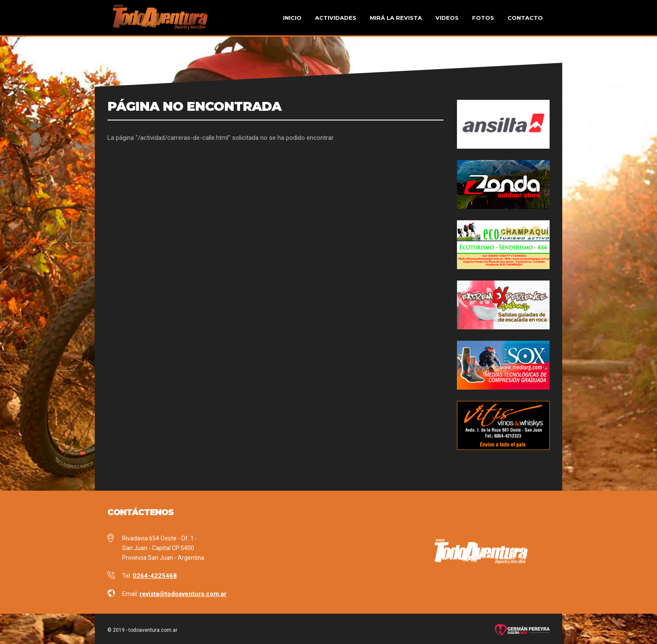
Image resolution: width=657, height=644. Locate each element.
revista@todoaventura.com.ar (183, 594)
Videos (447, 18)
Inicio (292, 18)
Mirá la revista (396, 18)
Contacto (525, 18)
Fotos (483, 18)
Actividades (336, 18)
